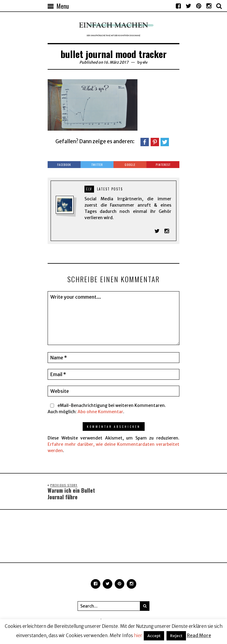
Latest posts (110, 189)
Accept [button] (154, 636)
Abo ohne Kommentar (100, 412)
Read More (199, 635)
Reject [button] (176, 636)
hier (138, 635)
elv (145, 62)
